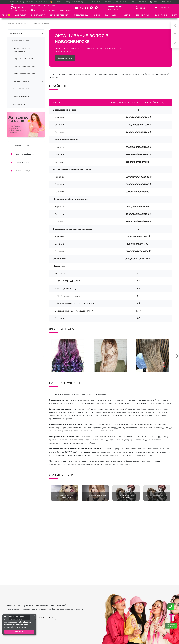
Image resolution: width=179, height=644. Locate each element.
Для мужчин (161, 15)
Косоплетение (19, 104)
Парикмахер (111, 15)
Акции (39, 2)
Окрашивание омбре (24, 59)
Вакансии (125, 2)
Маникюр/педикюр (59, 15)
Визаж (97, 15)
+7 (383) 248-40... (115, 7)
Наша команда (95, 2)
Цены (134, 2)
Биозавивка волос (20, 89)
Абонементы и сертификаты (21, 2)
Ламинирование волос (23, 96)
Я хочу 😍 (48, 2)
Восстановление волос (23, 81)
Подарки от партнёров (75, 2)
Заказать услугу (65, 58)
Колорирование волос (24, 74)
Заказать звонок (113, 9)
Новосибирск (163, 8)
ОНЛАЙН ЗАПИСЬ (171, 626)
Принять (19, 632)
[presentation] (44, 356)
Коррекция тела (142, 15)
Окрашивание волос (22, 41)
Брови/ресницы (81, 15)
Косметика (167, 2)
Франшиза (155, 2)
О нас (115, 2)
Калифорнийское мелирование (22, 50)
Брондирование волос (24, 66)
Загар (175, 15)
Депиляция (21, 15)
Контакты (143, 2)
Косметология (38, 15)
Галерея (58, 2)
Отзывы (107, 2)
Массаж (126, 15)
